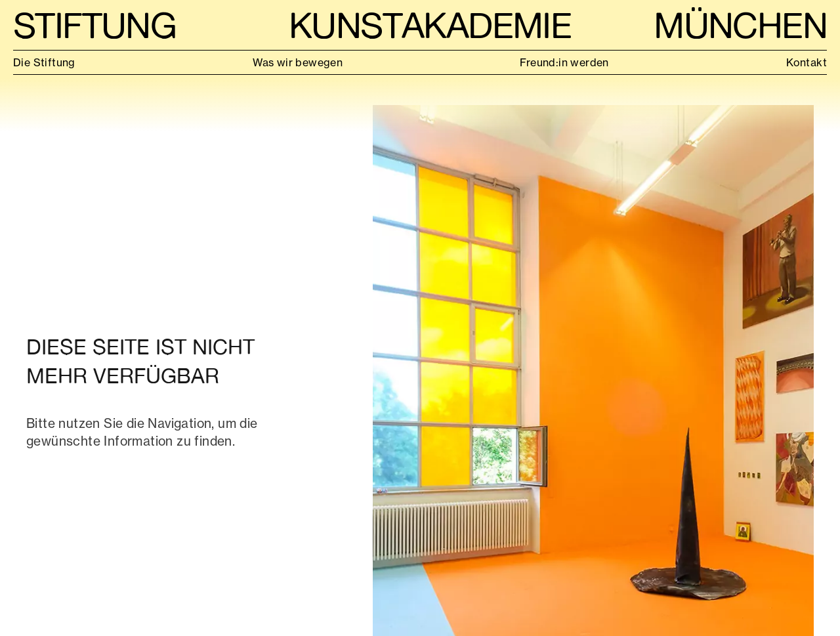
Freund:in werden (564, 62)
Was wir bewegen (298, 62)
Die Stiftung (44, 62)
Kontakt (807, 62)
